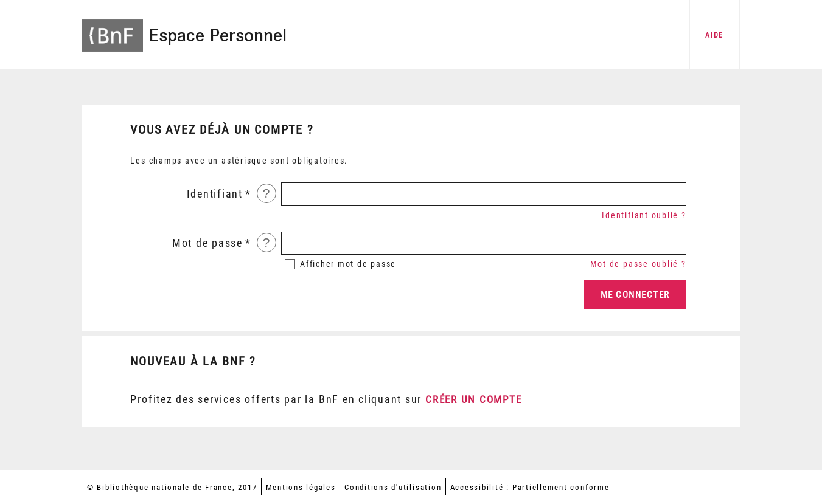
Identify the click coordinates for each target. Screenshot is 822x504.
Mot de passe (207, 243)
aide (714, 35)
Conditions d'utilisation (393, 487)
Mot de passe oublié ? (638, 264)
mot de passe (348, 264)
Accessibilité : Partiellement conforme (530, 487)
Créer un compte (473, 399)
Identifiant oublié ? (644, 215)
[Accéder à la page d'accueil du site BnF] (113, 27)
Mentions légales (301, 487)
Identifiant (215, 194)
